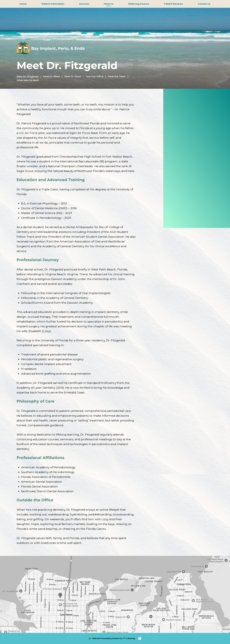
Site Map (131, 638)
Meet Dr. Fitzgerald (28, 76)
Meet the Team (117, 76)
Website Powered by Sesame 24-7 (107, 638)
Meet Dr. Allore (52, 76)
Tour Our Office (94, 76)
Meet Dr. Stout (73, 76)
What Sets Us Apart (28, 80)
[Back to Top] (140, 638)
